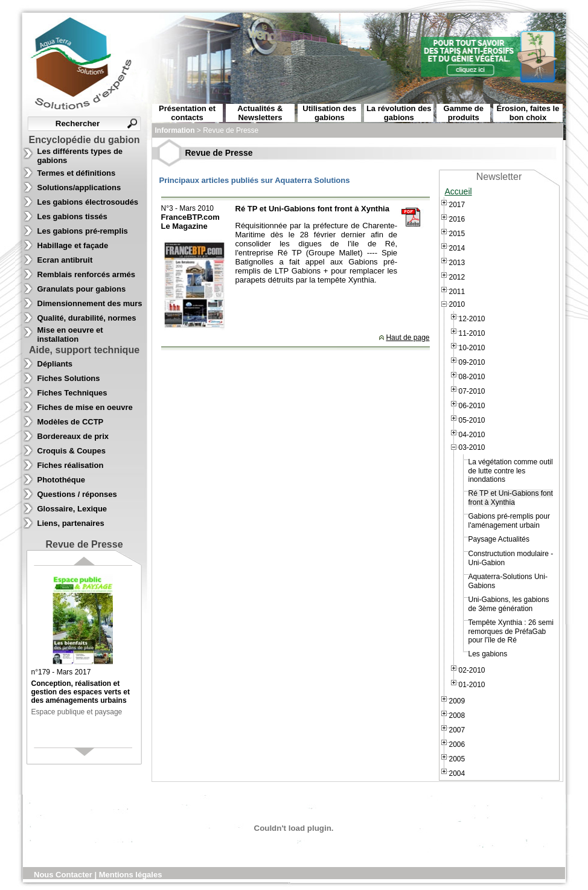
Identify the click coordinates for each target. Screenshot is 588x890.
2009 (457, 701)
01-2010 (472, 685)
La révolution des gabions (399, 113)
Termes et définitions (77, 173)
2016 (457, 219)
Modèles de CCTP (71, 422)
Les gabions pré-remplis (83, 231)
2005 (457, 759)
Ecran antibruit (65, 260)
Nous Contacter (64, 875)
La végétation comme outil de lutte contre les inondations (511, 471)
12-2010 (472, 319)
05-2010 (472, 420)
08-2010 (472, 377)
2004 (457, 773)
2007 (457, 730)
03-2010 (472, 447)
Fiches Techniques (72, 393)
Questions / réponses (77, 494)
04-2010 (472, 435)
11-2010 (472, 333)
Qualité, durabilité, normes (87, 318)
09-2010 (472, 362)
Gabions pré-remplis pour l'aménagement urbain (509, 521)
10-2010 (472, 348)
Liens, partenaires (71, 523)
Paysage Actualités (499, 539)
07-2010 (472, 391)
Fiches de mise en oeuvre (85, 407)
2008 (457, 716)
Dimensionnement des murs (90, 303)
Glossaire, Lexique (72, 509)
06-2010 (472, 406)
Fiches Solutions (69, 378)
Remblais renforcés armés (87, 274)
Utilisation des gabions (329, 113)
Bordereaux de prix (73, 436)
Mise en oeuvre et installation (70, 335)
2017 (457, 205)
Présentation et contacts (187, 113)
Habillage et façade (73, 245)
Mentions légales (131, 875)
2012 (457, 277)
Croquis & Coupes (72, 451)
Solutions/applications (79, 187)
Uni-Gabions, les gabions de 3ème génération (509, 604)
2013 (457, 263)
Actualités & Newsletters (260, 113)
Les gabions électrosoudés (88, 202)
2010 (457, 304)
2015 (457, 234)
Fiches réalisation (71, 465)
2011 (457, 292)
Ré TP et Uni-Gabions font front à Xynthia (511, 498)
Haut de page (407, 338)
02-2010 (472, 670)
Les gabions (488, 654)
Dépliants (55, 364)
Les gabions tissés (72, 216)
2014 (457, 248)
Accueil (459, 191)
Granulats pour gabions (82, 289)
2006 (457, 744)
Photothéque (61, 480)
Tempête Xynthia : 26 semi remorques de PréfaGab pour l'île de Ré (511, 631)
